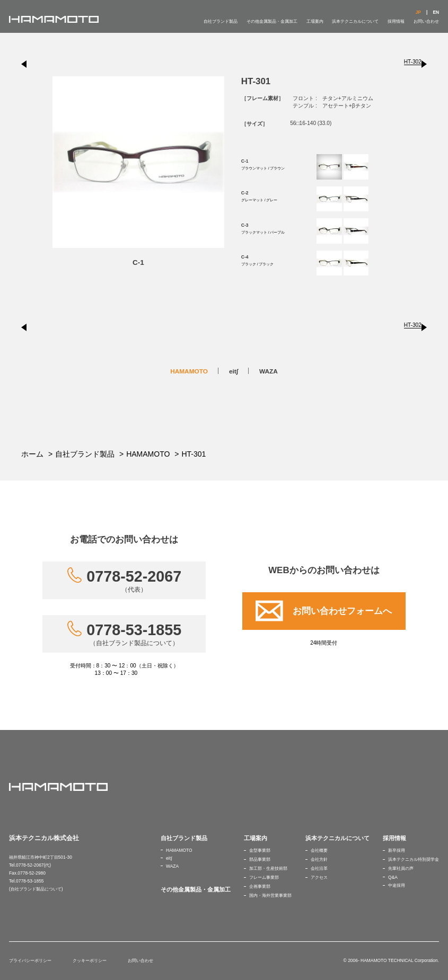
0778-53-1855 (134, 634)
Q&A (393, 877)
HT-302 (413, 62)
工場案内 (315, 21)
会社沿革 (319, 868)
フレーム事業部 (264, 877)
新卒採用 (397, 850)
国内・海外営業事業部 (270, 895)
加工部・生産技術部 (268, 868)
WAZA (269, 371)
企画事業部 (260, 886)
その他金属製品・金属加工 (272, 21)
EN (436, 12)
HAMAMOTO (189, 371)
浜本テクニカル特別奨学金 (414, 859)
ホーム (32, 454)
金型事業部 (260, 850)
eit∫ (234, 371)
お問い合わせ (426, 21)
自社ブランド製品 (221, 21)
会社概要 (319, 850)
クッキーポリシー (90, 960)
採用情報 (396, 21)
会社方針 (319, 859)
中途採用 (397, 885)
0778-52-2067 (134, 581)
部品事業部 (260, 859)
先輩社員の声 (401, 868)
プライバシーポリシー (30, 960)
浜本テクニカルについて (355, 21)
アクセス (319, 877)
